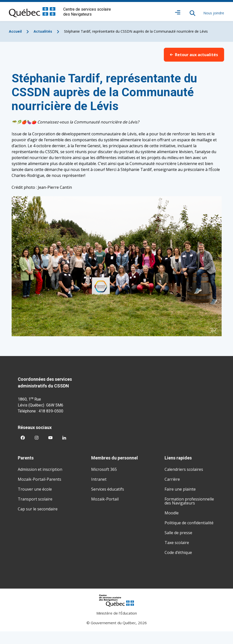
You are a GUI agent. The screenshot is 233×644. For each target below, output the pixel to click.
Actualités (43, 31)
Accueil (15, 31)
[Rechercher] (192, 13)
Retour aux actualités (194, 55)
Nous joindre (214, 13)
